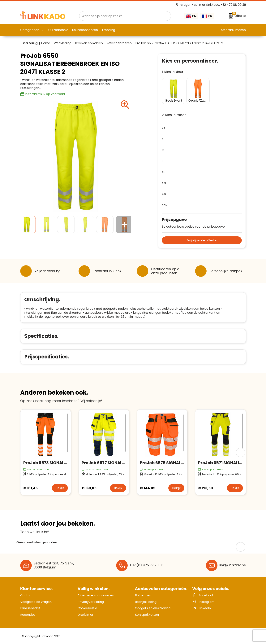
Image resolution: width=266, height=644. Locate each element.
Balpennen (143, 595)
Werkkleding (63, 43)
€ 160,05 (89, 488)
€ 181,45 (30, 488)
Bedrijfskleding (146, 601)
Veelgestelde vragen (36, 601)
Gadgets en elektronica (153, 608)
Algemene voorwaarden (96, 595)
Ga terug (30, 43)
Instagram (203, 601)
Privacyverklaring (91, 601)
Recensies (28, 614)
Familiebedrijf (30, 608)
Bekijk (60, 488)
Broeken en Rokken (89, 43)
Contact (27, 595)
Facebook (203, 595)
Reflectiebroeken (119, 43)
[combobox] (121, 16)
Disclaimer (86, 614)
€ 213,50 (206, 488)
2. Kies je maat (174, 111)
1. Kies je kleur (173, 72)
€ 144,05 (148, 488)
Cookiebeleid (87, 608)
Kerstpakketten (147, 614)
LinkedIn (202, 608)
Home (46, 43)
